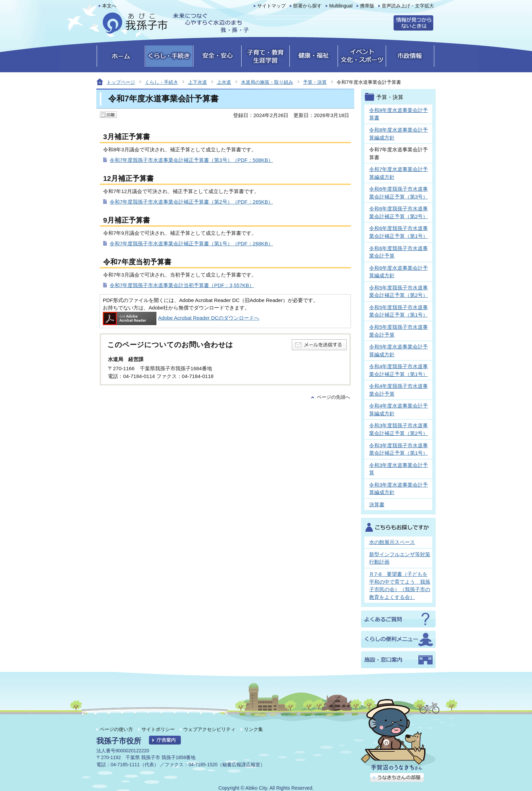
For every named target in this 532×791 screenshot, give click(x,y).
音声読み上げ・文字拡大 (408, 6)
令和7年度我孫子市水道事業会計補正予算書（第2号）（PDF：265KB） (191, 202)
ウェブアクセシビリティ (209, 729)
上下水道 (197, 82)
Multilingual (341, 6)
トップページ (121, 82)
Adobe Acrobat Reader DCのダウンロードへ (181, 318)
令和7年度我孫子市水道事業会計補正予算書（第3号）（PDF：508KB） (191, 160)
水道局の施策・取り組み (267, 82)
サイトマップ (271, 6)
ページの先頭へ (334, 397)
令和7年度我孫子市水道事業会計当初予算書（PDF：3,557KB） (182, 285)
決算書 (377, 504)
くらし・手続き (161, 82)
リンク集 (253, 729)
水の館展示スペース (392, 542)
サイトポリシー (158, 729)
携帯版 (367, 6)
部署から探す (307, 6)
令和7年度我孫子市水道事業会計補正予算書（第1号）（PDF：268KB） (191, 243)
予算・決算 (315, 82)
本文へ (109, 6)
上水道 (224, 82)
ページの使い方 (116, 729)
